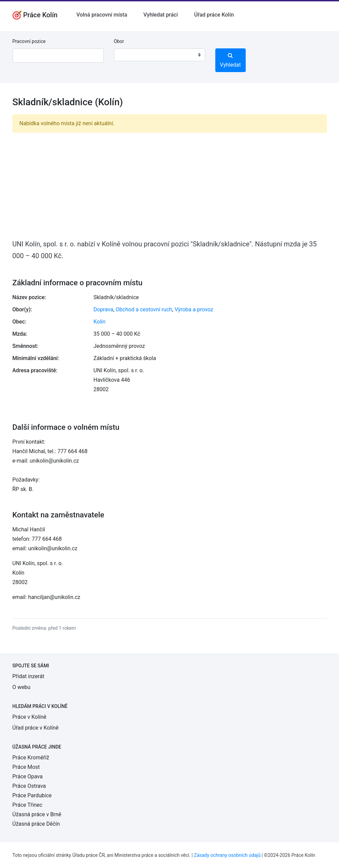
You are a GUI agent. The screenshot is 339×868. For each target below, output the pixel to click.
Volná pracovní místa (102, 15)
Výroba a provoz (194, 309)
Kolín (100, 322)
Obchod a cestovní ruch (144, 309)
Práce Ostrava (29, 786)
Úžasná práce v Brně (37, 814)
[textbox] (128, 55)
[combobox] (160, 55)
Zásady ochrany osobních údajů (227, 855)
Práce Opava (28, 776)
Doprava (104, 309)
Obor (119, 41)
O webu (21, 687)
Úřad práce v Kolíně (36, 728)
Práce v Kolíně (30, 717)
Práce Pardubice (32, 795)
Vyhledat (231, 60)
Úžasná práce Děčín (36, 824)
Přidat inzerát (28, 676)
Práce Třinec (28, 805)
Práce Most (26, 767)
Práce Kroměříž (31, 758)
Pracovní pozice (29, 41)
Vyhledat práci (161, 15)
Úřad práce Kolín (214, 15)
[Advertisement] (170, 185)
